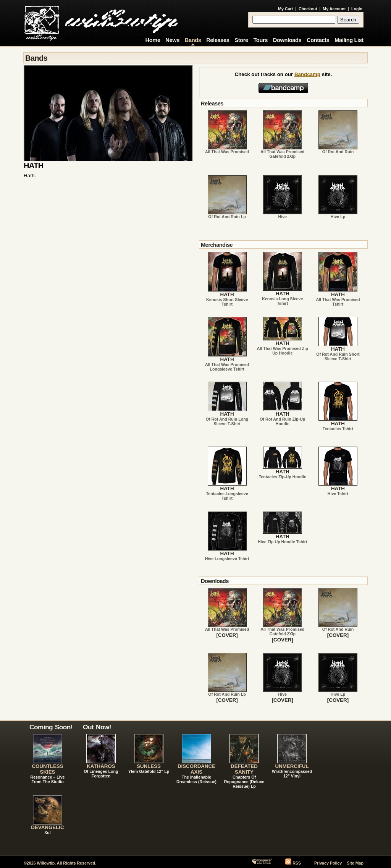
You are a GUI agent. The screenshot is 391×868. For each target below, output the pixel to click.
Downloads (287, 40)
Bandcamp (307, 74)
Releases (218, 40)
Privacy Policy (328, 863)
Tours (260, 40)
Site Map (355, 863)
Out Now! (97, 727)
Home (153, 40)
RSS (297, 863)
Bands (193, 40)
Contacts (318, 40)
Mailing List (349, 40)
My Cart (285, 9)
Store (241, 40)
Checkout (308, 9)
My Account (334, 9)
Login (357, 9)
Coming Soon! (51, 727)
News (172, 40)
